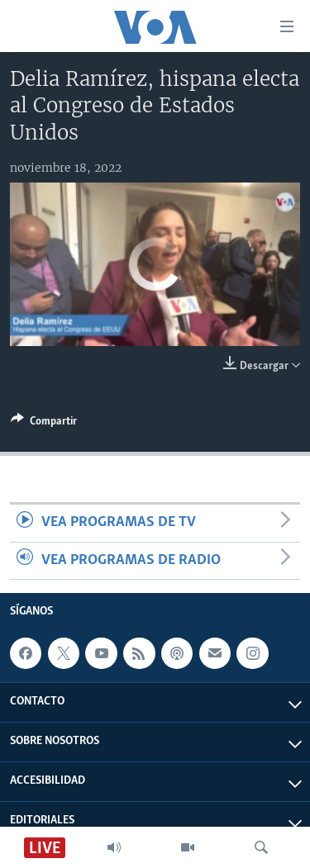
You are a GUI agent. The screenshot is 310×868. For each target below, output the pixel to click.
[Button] (44, 424)
